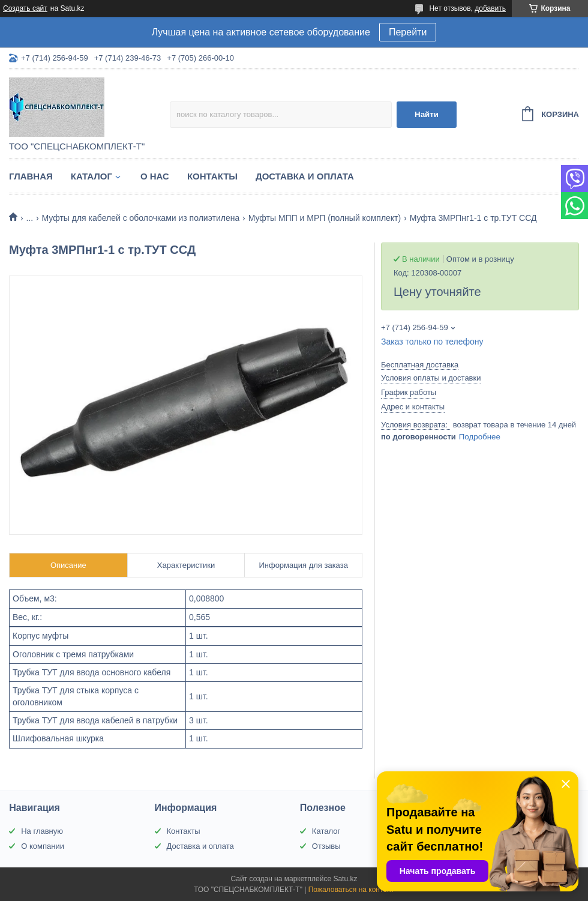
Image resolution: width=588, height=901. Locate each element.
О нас (155, 176)
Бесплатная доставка (420, 365)
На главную (42, 831)
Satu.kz (345, 879)
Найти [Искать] (427, 114)
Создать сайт (25, 8)
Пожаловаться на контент (351, 890)
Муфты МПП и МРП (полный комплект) (325, 218)
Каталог (91, 176)
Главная (31, 176)
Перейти (408, 32)
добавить (490, 8)
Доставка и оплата (305, 176)
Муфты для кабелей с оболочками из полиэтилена (141, 218)
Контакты (212, 176)
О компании (43, 846)
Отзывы (326, 846)
